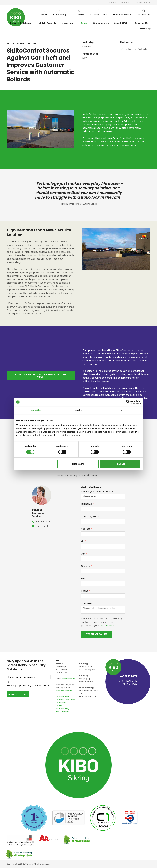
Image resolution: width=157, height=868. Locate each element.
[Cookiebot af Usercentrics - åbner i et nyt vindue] (128, 402)
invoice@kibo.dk (64, 691)
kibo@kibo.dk (42, 526)
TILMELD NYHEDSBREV (18, 694)
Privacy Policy (62, 709)
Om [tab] (121, 410)
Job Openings (63, 712)
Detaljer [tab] (78, 410)
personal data (107, 626)
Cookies (60, 706)
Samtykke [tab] (36, 410)
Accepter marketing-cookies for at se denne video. (41, 376)
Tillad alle (120, 464)
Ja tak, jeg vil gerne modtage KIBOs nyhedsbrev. (28, 685)
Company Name (91, 516)
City (84, 554)
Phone (85, 591)
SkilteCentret (90, 114)
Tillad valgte (78, 464)
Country (86, 566)
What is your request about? (98, 492)
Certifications (63, 697)
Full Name (87, 504)
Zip (83, 541)
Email (85, 578)
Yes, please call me (97, 634)
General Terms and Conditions (65, 701)
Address (86, 529)
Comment (88, 603)
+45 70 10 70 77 (43, 522)
